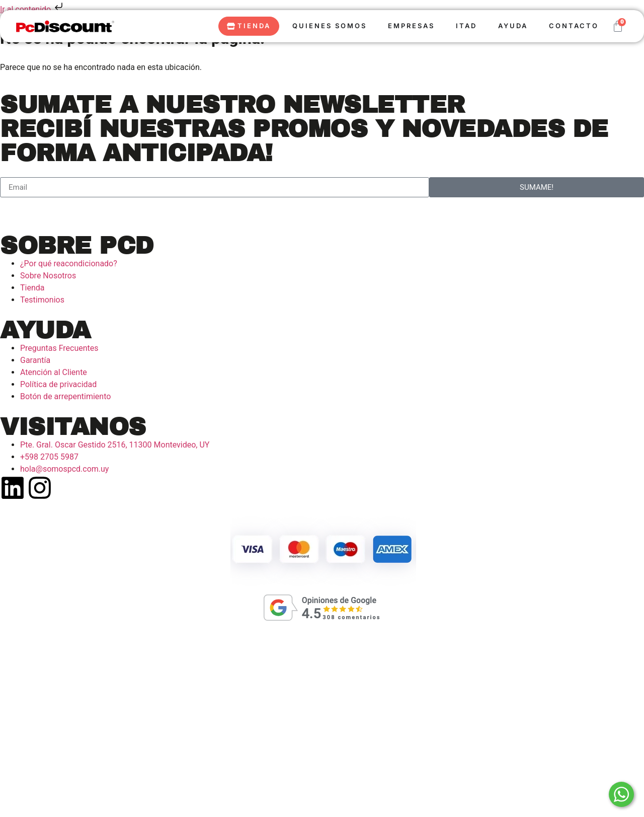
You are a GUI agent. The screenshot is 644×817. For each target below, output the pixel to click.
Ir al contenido (32, 9)
